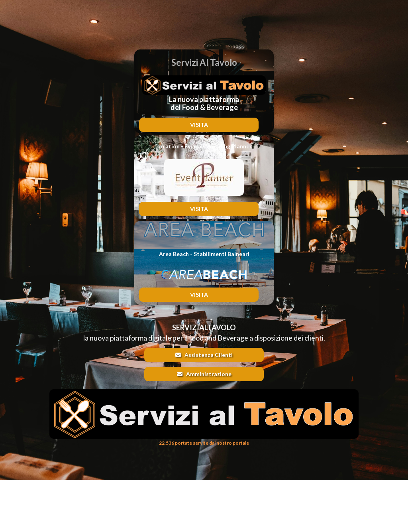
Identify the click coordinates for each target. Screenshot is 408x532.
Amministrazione (204, 374)
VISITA (199, 125)
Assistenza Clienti (204, 355)
